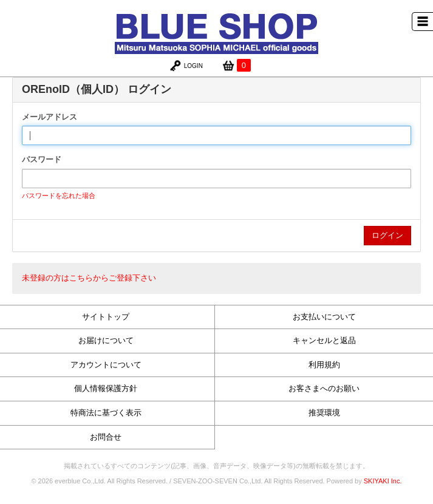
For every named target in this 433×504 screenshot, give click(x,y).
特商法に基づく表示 (106, 413)
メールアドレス (49, 117)
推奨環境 (324, 413)
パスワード (42, 159)
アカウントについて (106, 365)
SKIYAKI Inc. (383, 481)
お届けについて (106, 340)
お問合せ (106, 437)
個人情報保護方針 (106, 388)
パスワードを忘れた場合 (59, 196)
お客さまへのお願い (324, 388)
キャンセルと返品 (324, 340)
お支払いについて (324, 317)
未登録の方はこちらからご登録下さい (89, 278)
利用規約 (324, 365)
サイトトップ (106, 317)
